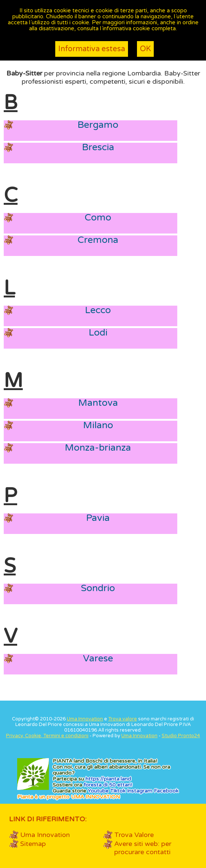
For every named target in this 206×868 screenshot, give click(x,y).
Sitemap (33, 844)
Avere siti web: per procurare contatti (143, 848)
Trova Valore (134, 835)
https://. (108, 779)
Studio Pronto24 (181, 736)
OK (145, 49)
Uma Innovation (85, 719)
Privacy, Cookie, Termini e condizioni (47, 736)
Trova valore (123, 719)
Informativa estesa (92, 49)
